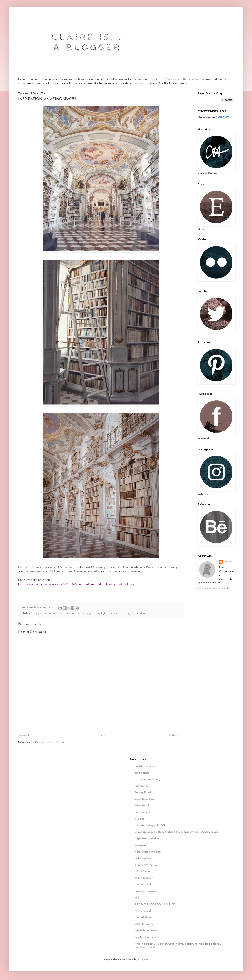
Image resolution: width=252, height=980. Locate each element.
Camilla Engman (145, 766)
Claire (227, 562)
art (64, 614)
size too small (143, 885)
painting (126, 614)
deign (88, 614)
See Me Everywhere (147, 937)
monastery (114, 614)
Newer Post (26, 735)
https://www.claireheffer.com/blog (179, 79)
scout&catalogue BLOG (150, 826)
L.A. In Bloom (142, 872)
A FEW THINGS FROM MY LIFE (154, 904)
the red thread (144, 918)
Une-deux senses (145, 891)
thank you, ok (143, 911)
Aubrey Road (143, 793)
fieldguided (142, 812)
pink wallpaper (143, 878)
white (143, 614)
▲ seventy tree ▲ (146, 865)
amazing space (38, 614)
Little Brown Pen (145, 924)
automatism (142, 773)
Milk (137, 898)
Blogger (143, 960)
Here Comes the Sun (147, 852)
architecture (54, 614)
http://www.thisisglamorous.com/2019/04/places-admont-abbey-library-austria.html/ (76, 584)
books (80, 614)
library (96, 614)
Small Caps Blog (145, 799)
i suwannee (141, 786)
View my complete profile (214, 588)
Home (101, 735)
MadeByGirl (142, 806)
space (135, 614)
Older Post (176, 735)
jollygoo (139, 819)
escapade (141, 845)
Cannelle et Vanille (147, 931)
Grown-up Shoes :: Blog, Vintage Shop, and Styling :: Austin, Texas (176, 832)
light (104, 614)
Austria (71, 614)
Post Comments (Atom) (50, 742)
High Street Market (147, 839)
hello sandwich (144, 858)
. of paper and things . (149, 779)
